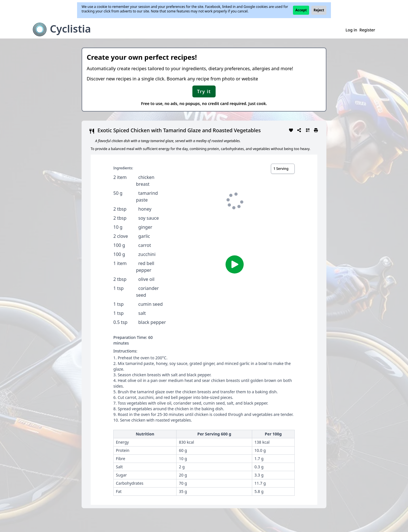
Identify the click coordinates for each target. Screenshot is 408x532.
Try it (204, 91)
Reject (319, 10)
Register (367, 30)
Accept (301, 10)
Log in (351, 30)
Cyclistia (70, 29)
